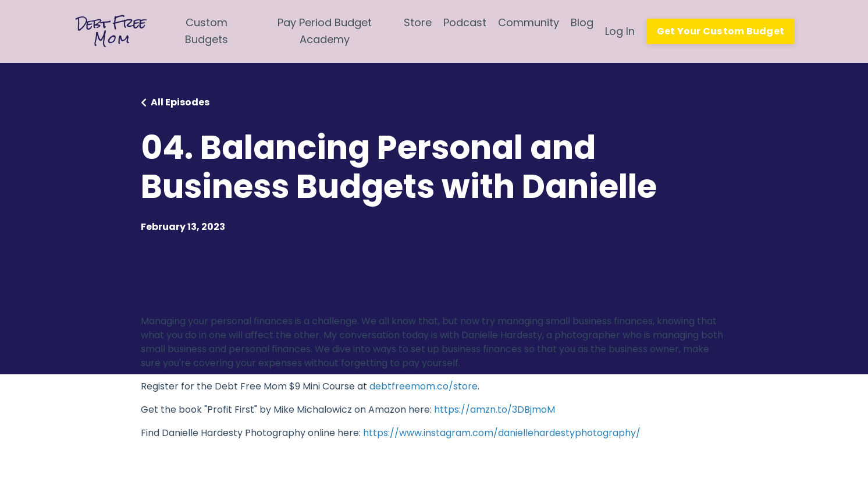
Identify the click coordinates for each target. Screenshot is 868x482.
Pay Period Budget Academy (325, 31)
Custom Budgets (207, 31)
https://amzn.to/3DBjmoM (495, 410)
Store (418, 22)
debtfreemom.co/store (424, 386)
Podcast (465, 22)
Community (529, 22)
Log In (620, 31)
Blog (582, 22)
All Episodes (180, 102)
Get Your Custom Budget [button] (721, 31)
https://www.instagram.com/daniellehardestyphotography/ (502, 433)
